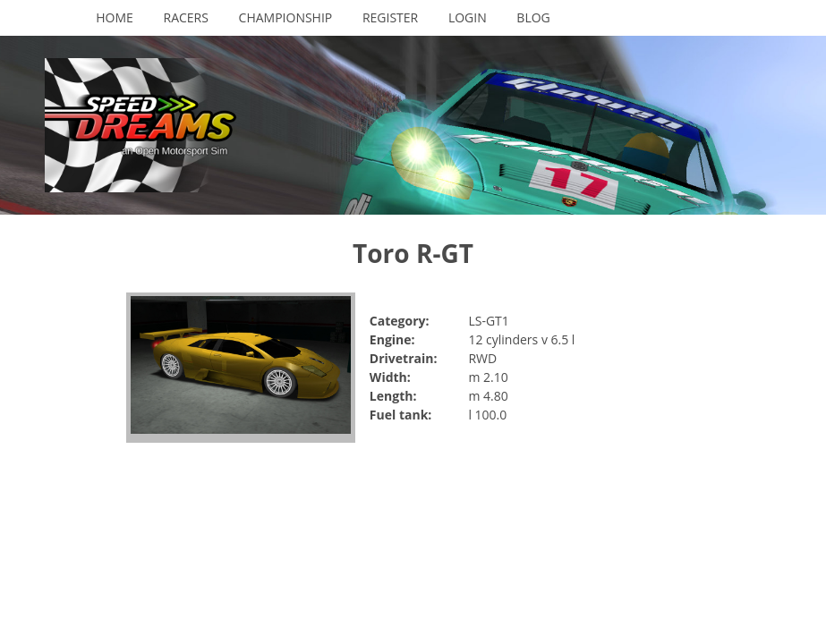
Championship (286, 17)
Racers (186, 17)
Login (468, 17)
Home (115, 17)
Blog (533, 17)
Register (390, 17)
